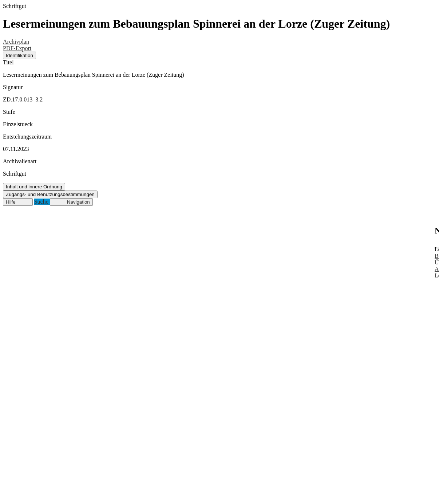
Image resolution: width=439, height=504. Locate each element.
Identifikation (19, 55)
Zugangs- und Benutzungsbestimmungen (50, 194)
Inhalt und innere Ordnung (34, 187)
